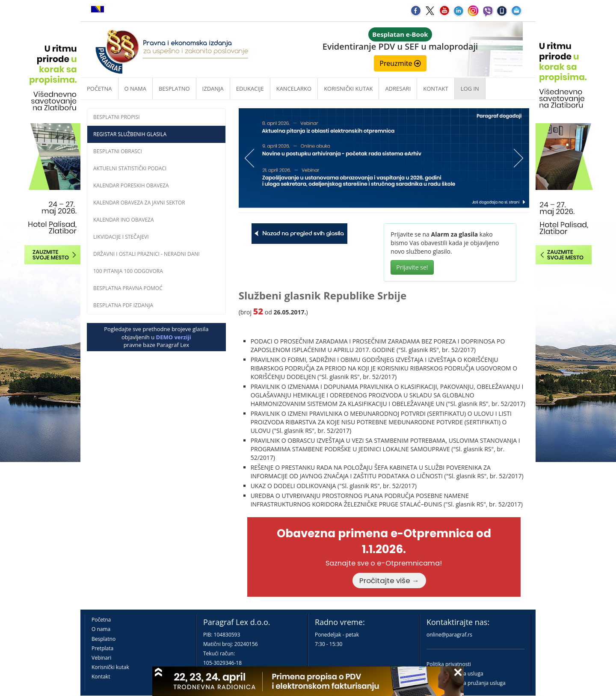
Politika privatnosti (449, 664)
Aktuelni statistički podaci (130, 168)
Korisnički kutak (110, 667)
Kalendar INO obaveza (124, 220)
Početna (99, 89)
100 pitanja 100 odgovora (128, 271)
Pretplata (102, 648)
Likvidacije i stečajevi (121, 237)
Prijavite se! (412, 267)
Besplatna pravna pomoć (128, 288)
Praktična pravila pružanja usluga (466, 683)
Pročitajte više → (389, 580)
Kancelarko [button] (294, 89)
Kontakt (101, 677)
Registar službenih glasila (130, 134)
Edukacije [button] (250, 89)
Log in (470, 89)
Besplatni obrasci (118, 151)
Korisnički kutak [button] (348, 89)
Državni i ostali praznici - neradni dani (147, 254)
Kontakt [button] (435, 89)
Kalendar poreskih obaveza (131, 185)
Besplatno (174, 89)
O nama (135, 89)
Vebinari (101, 658)
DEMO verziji (174, 337)
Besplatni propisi (117, 117)
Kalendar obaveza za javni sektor (139, 203)
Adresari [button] (398, 89)
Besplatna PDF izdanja (123, 305)
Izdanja (213, 89)
